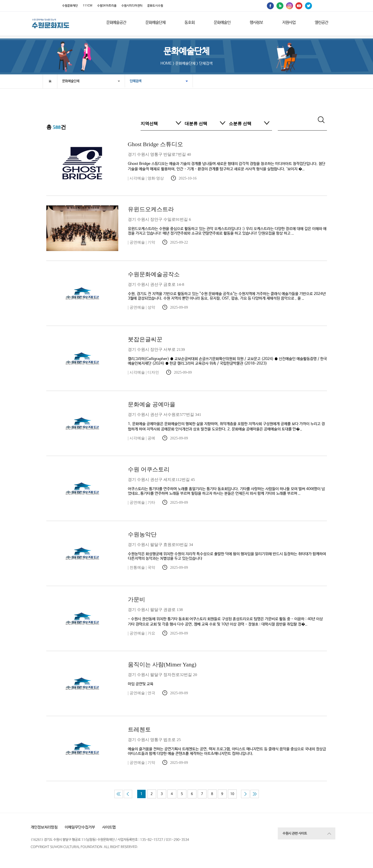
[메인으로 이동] (50, 23)
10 (232, 794)
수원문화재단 (70, 6)
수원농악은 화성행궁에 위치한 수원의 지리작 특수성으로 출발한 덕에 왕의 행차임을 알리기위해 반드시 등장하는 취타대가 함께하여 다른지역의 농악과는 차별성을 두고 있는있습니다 (227, 546)
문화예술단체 (71, 81)
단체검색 (130, 81)
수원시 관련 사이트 (295, 833)
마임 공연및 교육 (227, 673)
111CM (88, 6)
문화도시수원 (155, 6)
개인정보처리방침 (44, 827)
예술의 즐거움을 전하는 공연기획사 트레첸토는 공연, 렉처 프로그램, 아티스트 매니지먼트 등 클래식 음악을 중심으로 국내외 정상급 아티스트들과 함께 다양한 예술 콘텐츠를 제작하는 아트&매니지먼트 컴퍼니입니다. (227, 741)
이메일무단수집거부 (80, 827)
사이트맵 (109, 827)
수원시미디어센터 (132, 6)
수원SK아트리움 (107, 6)
